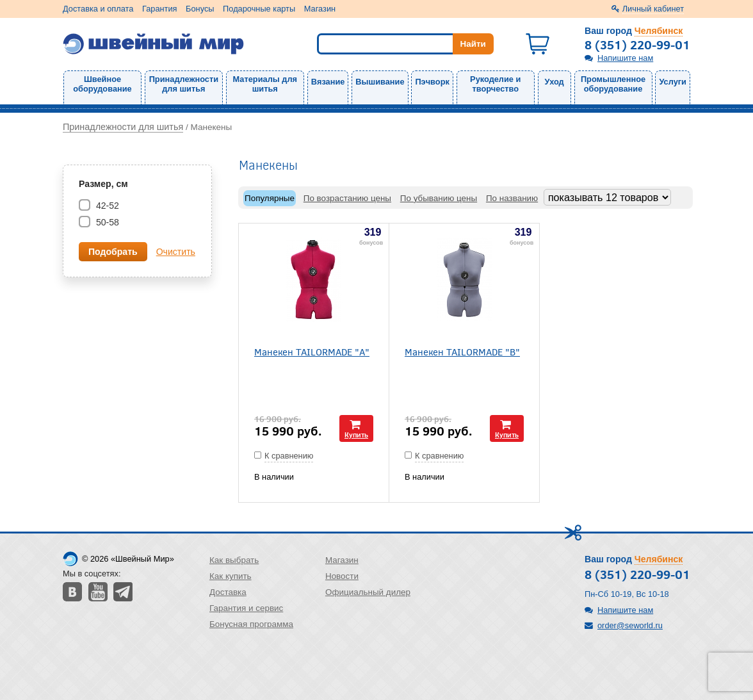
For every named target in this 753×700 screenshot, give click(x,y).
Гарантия (160, 9)
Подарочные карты (259, 9)
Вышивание (380, 82)
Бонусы (200, 9)
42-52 (106, 206)
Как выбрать (234, 560)
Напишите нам (625, 58)
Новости (342, 576)
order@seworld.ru (630, 625)
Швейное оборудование (102, 84)
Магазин (320, 9)
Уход (555, 82)
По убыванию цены (439, 198)
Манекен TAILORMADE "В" (462, 351)
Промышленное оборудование (613, 84)
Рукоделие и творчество (495, 84)
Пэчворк (432, 82)
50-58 (106, 222)
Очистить (176, 252)
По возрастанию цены (347, 198)
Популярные (270, 198)
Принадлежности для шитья (184, 84)
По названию (512, 198)
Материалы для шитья (265, 84)
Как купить (231, 576)
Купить (356, 435)
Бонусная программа (251, 624)
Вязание (328, 82)
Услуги (673, 82)
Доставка (228, 592)
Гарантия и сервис (246, 608)
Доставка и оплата (98, 9)
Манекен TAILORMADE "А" (312, 351)
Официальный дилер (368, 592)
